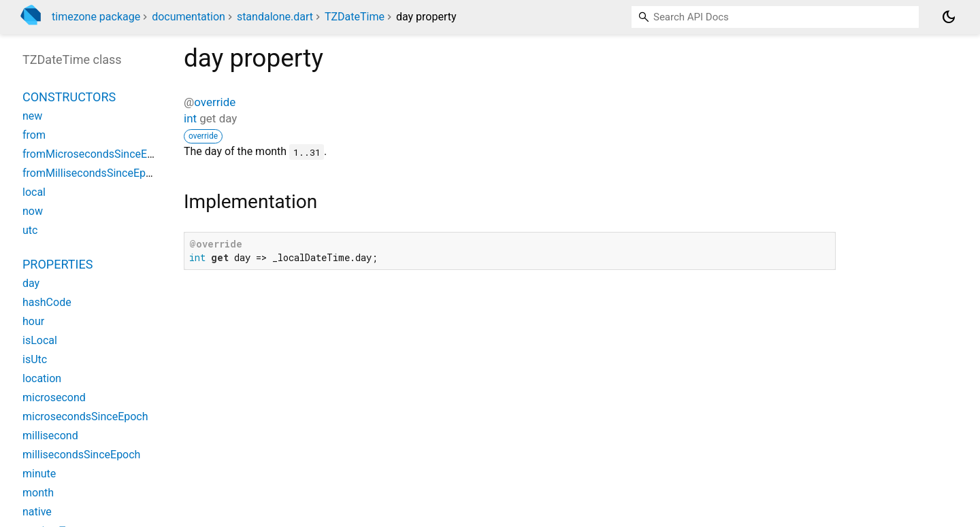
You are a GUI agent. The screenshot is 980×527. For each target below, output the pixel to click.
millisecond (50, 436)
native (37, 512)
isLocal (40, 340)
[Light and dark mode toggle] (949, 17)
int (190, 118)
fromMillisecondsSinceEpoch (93, 173)
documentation (189, 17)
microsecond (54, 397)
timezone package (96, 17)
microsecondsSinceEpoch (85, 417)
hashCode (47, 302)
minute (39, 474)
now (33, 211)
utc (30, 230)
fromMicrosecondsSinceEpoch (97, 154)
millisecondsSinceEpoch (81, 455)
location (42, 378)
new (32, 116)
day (31, 283)
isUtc (35, 359)
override (215, 102)
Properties (58, 264)
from (34, 135)
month (38, 493)
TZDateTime (355, 17)
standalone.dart (275, 17)
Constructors (69, 97)
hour (33, 321)
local (34, 192)
